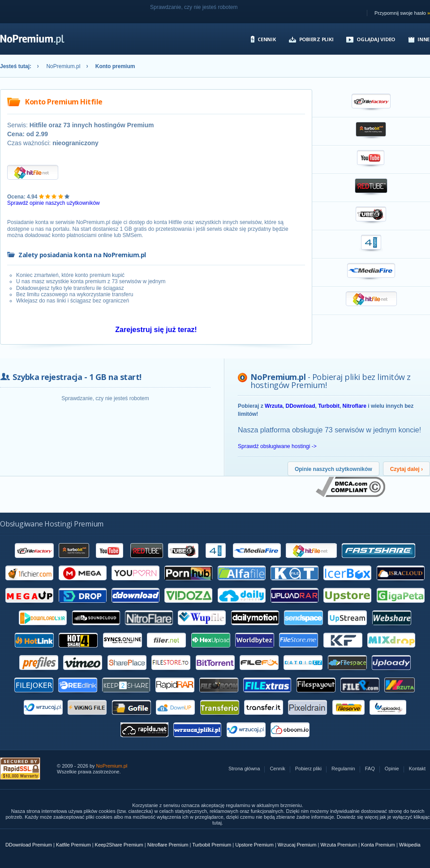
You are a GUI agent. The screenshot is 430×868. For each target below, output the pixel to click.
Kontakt (417, 769)
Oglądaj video (376, 39)
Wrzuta (274, 406)
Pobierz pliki (316, 39)
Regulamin (343, 769)
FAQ (370, 769)
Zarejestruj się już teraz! (156, 330)
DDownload (300, 406)
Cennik (267, 39)
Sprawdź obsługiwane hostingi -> (277, 446)
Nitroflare (355, 406)
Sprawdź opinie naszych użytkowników (54, 203)
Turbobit (329, 406)
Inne (424, 39)
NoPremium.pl (63, 66)
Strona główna (244, 769)
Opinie (392, 769)
